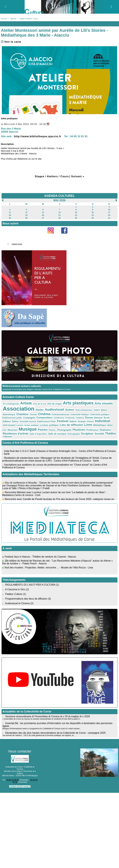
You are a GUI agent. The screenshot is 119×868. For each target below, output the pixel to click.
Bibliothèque (9, 414)
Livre (88, 425)
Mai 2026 (59, 200)
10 (109, 210)
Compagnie (29, 418)
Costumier (70, 418)
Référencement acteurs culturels (22, 386)
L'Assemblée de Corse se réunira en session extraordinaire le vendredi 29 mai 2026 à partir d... (42, 719)
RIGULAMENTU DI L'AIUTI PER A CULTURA (30, 585)
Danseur (98, 418)
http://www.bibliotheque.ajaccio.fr (38, 136)
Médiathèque (100, 425)
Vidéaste (7, 437)
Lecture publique (49, 425)
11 (10, 212)
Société (99, 434)
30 (93, 218)
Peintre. (52, 430)
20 (43, 215)
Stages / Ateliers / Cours (29, 19)
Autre (97, 410)
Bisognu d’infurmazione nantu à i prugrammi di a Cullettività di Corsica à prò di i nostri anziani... (42, 729)
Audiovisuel (54, 409)
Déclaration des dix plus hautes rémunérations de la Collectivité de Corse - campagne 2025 (55, 733)
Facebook (66, 235)
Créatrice (80, 418)
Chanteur (22, 414)
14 (59, 212)
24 (109, 215)
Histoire (90, 422)
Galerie (73, 421)
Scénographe (74, 434)
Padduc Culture (14, 594)
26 (26, 218)
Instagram (53, 235)
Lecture (20, 425)
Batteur (104, 410)
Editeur (7, 421)
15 (76, 212)
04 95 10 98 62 (13, 780)
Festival (63, 421)
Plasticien (79, 430)
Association (19, 409)
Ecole (107, 418)
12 (26, 212)
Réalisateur (106, 430)
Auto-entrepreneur (84, 410)
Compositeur (45, 418)
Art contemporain (11, 404)
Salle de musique (57, 434)
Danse (89, 418)
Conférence (59, 418)
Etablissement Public (47, 422)
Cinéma (44, 414)
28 (59, 218)
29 (76, 218)
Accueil (4, 19)
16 (93, 212)
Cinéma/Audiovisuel (61, 415)
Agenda (13, 19)
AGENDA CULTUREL (59, 196)
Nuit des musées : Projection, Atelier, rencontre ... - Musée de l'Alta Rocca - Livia (49, 568)
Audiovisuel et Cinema (18, 603)
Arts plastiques (78, 403)
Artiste (26, 403)
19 (26, 215)
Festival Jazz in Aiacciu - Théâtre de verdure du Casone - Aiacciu (40, 558)
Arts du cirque (55, 404)
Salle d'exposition (38, 434)
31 (109, 218)
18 (10, 215)
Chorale (33, 415)
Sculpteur (87, 434)
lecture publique (32, 425)
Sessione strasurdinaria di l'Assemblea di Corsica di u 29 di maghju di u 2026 (47, 716)
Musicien (13, 430)
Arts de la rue (40, 404)
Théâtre (110, 433)
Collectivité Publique (80, 415)
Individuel (103, 421)
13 (43, 212)
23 (93, 215)
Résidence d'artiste (16, 434)
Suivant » (78, 176)
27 (43, 218)
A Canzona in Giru (15, 589)
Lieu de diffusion (71, 425)
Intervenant (9, 425)
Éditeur (15, 422)
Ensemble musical (28, 422)
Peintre (43, 430)
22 (76, 215)
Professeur (93, 430)
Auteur (70, 410)
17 (109, 212)
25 (10, 218)
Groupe (82, 421)
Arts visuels (104, 403)
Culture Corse (17, 244)
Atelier (40, 410)
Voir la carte (11, 42)
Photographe (64, 430)
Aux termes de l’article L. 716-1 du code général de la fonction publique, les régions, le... (39, 735)
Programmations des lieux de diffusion (26, 599)
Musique (28, 429)
